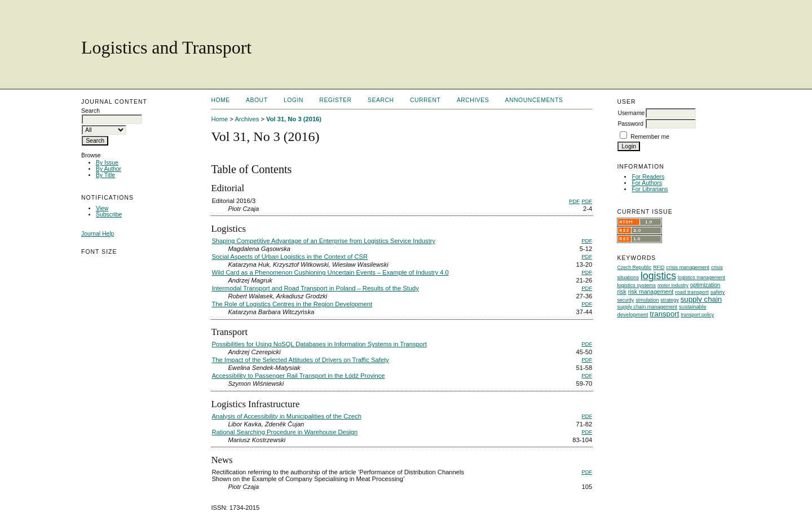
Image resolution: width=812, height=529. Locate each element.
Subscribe (109, 215)
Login (294, 100)
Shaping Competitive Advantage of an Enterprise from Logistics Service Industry (323, 241)
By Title (105, 175)
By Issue (107, 163)
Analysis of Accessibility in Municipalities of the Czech (286, 416)
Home (220, 100)
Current (425, 100)
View (102, 208)
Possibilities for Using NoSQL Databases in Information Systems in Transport (319, 344)
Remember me (650, 137)
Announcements (534, 100)
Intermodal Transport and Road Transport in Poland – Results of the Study (315, 288)
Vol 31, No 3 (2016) (294, 119)
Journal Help (98, 234)
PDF (574, 201)
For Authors (647, 183)
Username (631, 113)
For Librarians (650, 189)
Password (630, 124)
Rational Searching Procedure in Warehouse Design (284, 432)
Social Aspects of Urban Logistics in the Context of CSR (290, 257)
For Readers (648, 177)
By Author (109, 169)
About (257, 100)
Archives (473, 100)
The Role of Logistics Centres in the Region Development (292, 304)
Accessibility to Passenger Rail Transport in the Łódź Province (298, 376)
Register (335, 100)
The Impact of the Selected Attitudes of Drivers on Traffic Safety (300, 360)
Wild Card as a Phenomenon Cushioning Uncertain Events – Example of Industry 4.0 (330, 272)
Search (381, 100)
